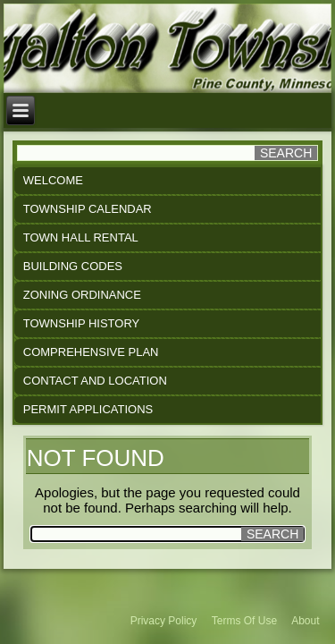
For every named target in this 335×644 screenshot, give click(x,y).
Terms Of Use (244, 621)
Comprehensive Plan (91, 352)
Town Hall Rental (81, 237)
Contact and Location (95, 381)
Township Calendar (88, 209)
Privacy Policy (164, 621)
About (305, 621)
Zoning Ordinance (82, 295)
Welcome (53, 180)
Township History (82, 323)
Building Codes (73, 266)
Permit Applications (88, 409)
